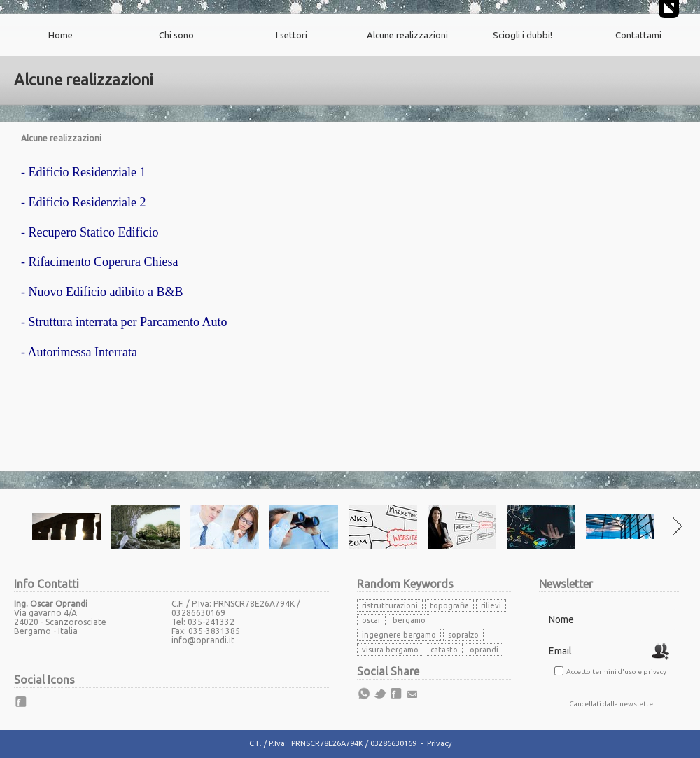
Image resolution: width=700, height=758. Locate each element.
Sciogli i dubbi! (523, 35)
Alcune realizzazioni (407, 35)
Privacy (439, 743)
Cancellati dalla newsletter (612, 704)
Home (61, 35)
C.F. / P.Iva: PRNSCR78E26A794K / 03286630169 (333, 743)
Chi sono (176, 35)
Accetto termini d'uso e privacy (616, 672)
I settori (292, 35)
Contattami (638, 35)
